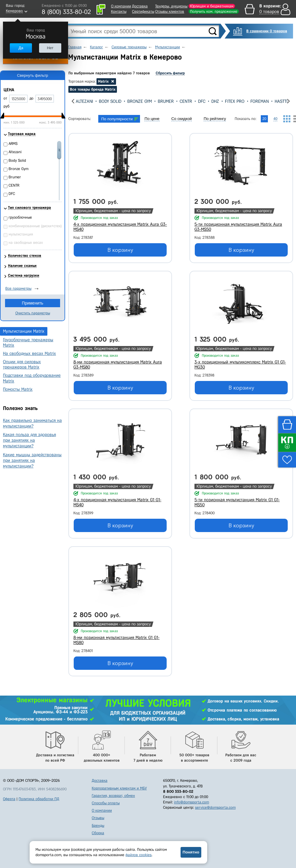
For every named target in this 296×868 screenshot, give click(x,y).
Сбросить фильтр (170, 73)
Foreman (260, 101)
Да (21, 48)
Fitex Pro (235, 101)
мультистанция (21, 234)
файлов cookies (139, 855)
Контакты (119, 11)
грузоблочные (20, 217)
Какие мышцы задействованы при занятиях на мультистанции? (32, 460)
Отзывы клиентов (170, 11)
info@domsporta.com (192, 802)
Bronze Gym (140, 101)
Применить (33, 303)
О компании (121, 6)
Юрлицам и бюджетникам (212, 6)
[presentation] (73, 101)
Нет (50, 48)
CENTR (186, 101)
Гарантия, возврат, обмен (113, 796)
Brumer (166, 101)
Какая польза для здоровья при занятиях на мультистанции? (29, 440)
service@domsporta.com (215, 807)
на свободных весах (26, 242)
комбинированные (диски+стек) (35, 226)
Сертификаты (143, 11)
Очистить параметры (33, 313)
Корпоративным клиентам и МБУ (119, 788)
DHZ (215, 101)
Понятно (191, 852)
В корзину (120, 250)
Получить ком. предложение (214, 11)
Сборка (98, 833)
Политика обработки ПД (39, 799)
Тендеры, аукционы (171, 6)
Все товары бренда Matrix (93, 89)
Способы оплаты (106, 803)
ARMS (13, 144)
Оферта (9, 799)
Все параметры (18, 288)
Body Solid (110, 101)
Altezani (84, 101)
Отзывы (98, 818)
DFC (202, 101)
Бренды (98, 825)
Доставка (140, 6)
